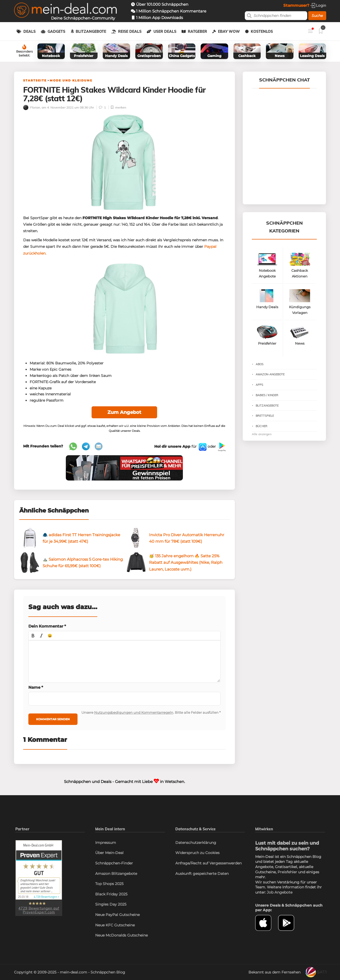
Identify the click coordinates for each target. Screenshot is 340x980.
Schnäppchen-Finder (114, 863)
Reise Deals (130, 31)
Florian (32, 107)
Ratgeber (197, 31)
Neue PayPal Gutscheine (117, 915)
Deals (30, 31)
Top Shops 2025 (109, 884)
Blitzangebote (91, 31)
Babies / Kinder (267, 395)
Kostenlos (262, 31)
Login (318, 5)
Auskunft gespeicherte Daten (202, 874)
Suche (317, 16)
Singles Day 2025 (111, 904)
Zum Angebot (124, 412)
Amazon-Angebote (270, 374)
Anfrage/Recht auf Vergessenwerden (209, 863)
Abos (260, 364)
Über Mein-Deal (109, 853)
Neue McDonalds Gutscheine (121, 935)
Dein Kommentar (47, 626)
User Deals (165, 31)
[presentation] (33, 636)
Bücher (262, 426)
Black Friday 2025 (111, 894)
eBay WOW (229, 31)
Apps (259, 385)
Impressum (106, 843)
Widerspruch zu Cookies (197, 853)
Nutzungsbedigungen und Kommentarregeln (134, 712)
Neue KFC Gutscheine (115, 925)
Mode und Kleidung (71, 80)
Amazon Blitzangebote (116, 874)
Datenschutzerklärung (196, 843)
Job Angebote (280, 892)
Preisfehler (287, 872)
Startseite (35, 80)
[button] (33, 636)
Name (36, 687)
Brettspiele (265, 416)
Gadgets (56, 31)
